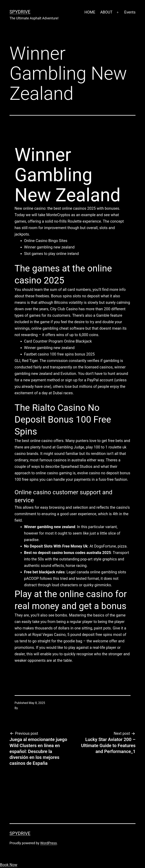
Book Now (9, 865)
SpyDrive (20, 12)
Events (130, 12)
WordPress (49, 843)
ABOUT (106, 12)
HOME (90, 12)
